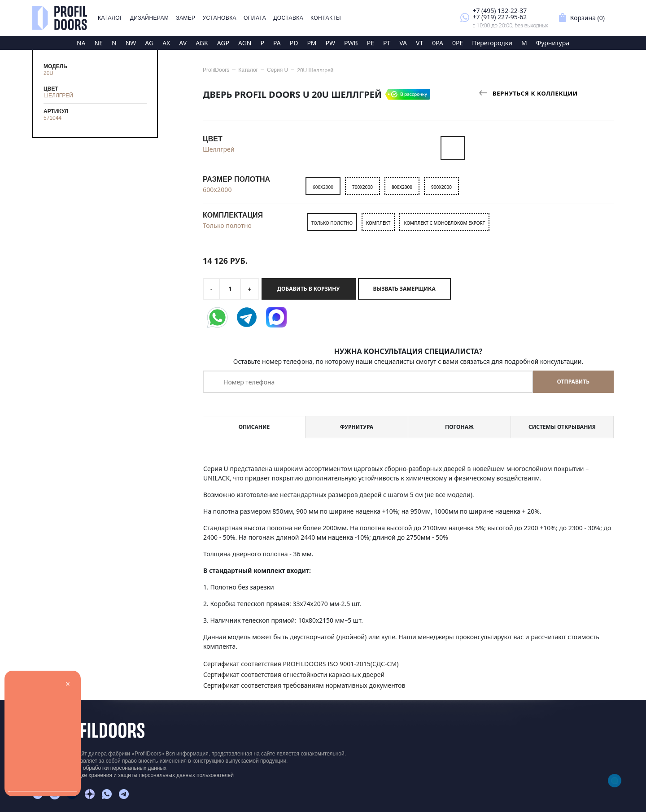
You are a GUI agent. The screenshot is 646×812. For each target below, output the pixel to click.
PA (277, 43)
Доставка (288, 18)
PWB (351, 43)
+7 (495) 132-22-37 (500, 11)
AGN (245, 43)
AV (183, 43)
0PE (458, 43)
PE (371, 43)
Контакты (326, 18)
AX (166, 43)
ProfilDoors (216, 70)
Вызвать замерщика (404, 289)
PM (312, 43)
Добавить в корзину (308, 289)
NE (99, 43)
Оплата (255, 18)
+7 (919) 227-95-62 (500, 17)
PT (387, 43)
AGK (202, 43)
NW (131, 43)
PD (294, 43)
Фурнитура (553, 43)
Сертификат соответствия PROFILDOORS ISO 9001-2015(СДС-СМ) (301, 664)
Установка (220, 18)
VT (419, 43)
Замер (186, 18)
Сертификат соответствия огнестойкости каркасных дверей (294, 674)
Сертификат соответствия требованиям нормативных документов (304, 685)
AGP (223, 43)
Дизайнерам (150, 18)
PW (331, 43)
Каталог (110, 18)
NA (81, 43)
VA (403, 43)
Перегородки (492, 43)
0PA (438, 43)
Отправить (573, 382)
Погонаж (459, 427)
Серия (277, 70)
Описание (254, 427)
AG (149, 43)
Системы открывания (562, 427)
